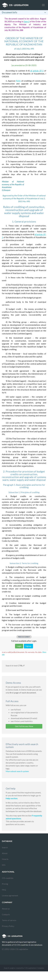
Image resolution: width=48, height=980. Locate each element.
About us (6, 909)
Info (4, 865)
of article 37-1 (37, 71)
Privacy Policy (8, 926)
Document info (10, 12)
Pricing (5, 884)
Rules (18, 81)
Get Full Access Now (24, 726)
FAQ (4, 890)
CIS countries (8, 878)
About (5, 853)
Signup (28, 646)
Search (5, 847)
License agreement (10, 895)
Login (19, 646)
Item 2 (27, 21)
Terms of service (9, 920)
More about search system (17, 771)
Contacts (6, 914)
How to (5, 859)
